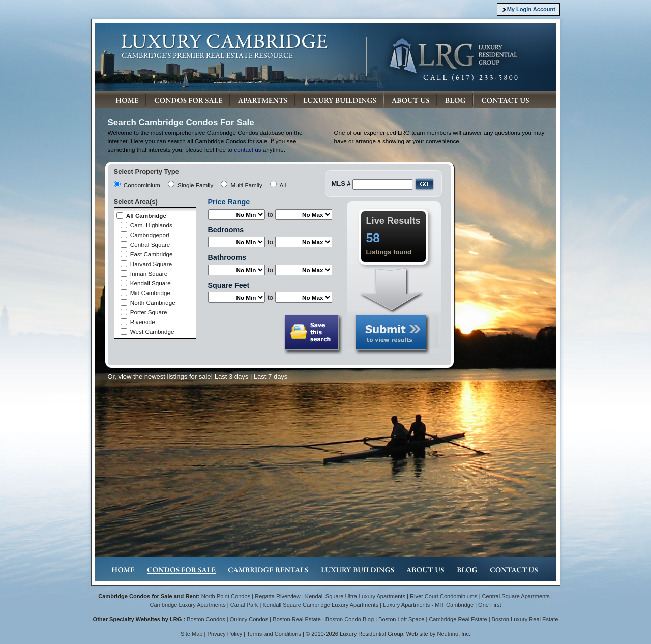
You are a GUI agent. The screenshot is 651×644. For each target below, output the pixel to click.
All (283, 185)
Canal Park (244, 605)
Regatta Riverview (278, 596)
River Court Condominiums (444, 596)
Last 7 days (271, 377)
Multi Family (247, 185)
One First (490, 605)
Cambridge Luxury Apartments (187, 605)
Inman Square (149, 273)
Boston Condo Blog (350, 619)
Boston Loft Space (401, 619)
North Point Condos (226, 596)
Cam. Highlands (151, 225)
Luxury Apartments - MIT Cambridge (428, 605)
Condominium (142, 185)
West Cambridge (152, 331)
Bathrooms (227, 257)
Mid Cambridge (150, 293)
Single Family (195, 185)
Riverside (143, 322)
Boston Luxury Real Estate (525, 619)
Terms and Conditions (274, 634)
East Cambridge (152, 254)
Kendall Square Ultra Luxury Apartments (355, 596)
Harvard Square (151, 264)
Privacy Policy (225, 634)
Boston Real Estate (297, 619)
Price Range (229, 202)
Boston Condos (206, 619)
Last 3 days (232, 377)
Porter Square (149, 312)
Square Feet (229, 285)
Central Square (150, 244)
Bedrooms (226, 230)
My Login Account (531, 9)
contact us (247, 149)
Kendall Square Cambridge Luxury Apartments (321, 605)
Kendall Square (151, 283)
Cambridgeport (150, 235)
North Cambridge (153, 302)
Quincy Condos (249, 619)
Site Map (192, 634)
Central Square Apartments (516, 596)
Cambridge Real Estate (458, 619)
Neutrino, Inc (453, 634)
